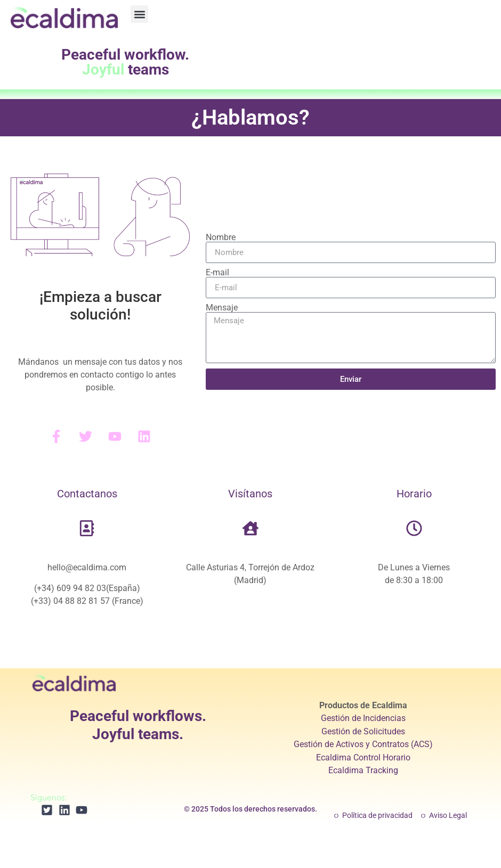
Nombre (221, 238)
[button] (139, 14)
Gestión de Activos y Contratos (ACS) (363, 744)
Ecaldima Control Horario (363, 758)
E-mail (217, 273)
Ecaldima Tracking (363, 770)
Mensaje (222, 308)
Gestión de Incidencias (363, 718)
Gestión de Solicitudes (363, 731)
